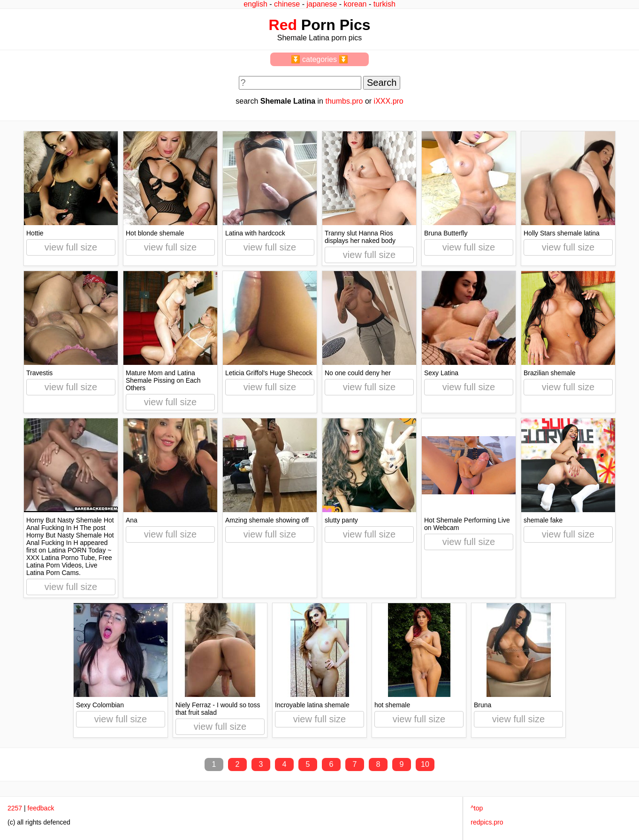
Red (283, 25)
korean (355, 4)
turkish (384, 4)
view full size (71, 247)
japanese (322, 4)
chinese (287, 4)
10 (425, 764)
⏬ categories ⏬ (320, 59)
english (255, 4)
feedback (41, 808)
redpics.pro (487, 822)
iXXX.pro (389, 101)
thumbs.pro (344, 101)
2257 (15, 808)
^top (477, 808)
